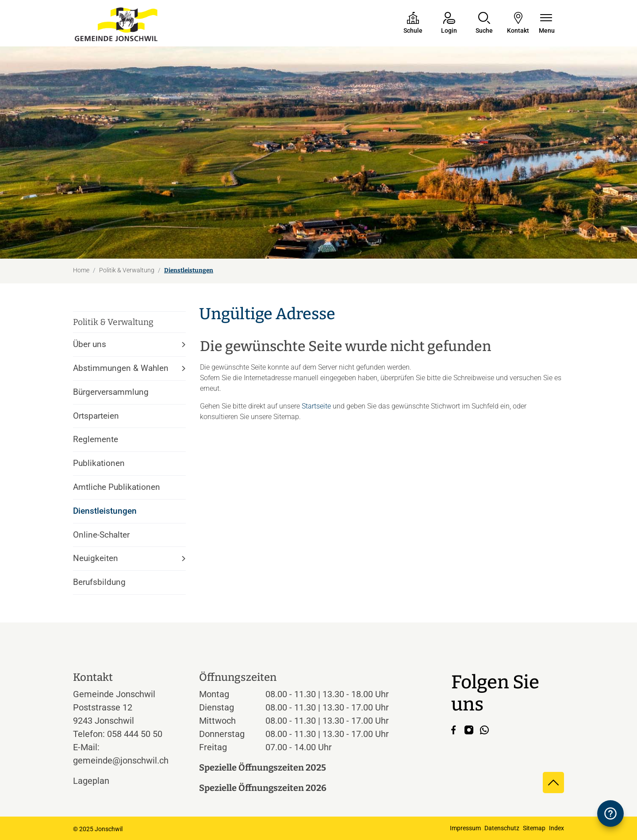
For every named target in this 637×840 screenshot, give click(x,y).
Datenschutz (502, 828)
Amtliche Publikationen (117, 487)
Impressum (465, 828)
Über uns (90, 344)
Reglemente (96, 439)
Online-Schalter (101, 535)
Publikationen (99, 463)
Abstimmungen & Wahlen (121, 368)
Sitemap (534, 828)
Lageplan (99, 781)
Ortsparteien (96, 416)
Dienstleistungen (105, 514)
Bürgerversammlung (111, 392)
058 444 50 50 (135, 734)
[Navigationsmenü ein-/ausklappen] (547, 24)
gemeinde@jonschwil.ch (121, 760)
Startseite (316, 406)
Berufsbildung (99, 582)
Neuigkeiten (96, 558)
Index (556, 828)
